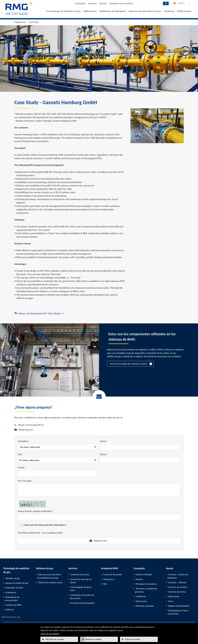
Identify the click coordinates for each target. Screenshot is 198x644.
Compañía (80, 3)
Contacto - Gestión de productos (178, 576)
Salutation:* (24, 441)
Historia (139, 579)
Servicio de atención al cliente (80, 581)
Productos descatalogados (82, 603)
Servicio (92, 3)
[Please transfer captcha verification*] (99, 517)
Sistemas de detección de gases (145, 11)
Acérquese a (109, 579)
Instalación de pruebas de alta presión (82, 597)
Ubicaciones (141, 601)
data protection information (52, 525)
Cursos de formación (113, 574)
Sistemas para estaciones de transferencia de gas (49, 576)
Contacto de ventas (177, 592)
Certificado (141, 596)
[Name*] (140, 447)
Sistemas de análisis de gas (50, 582)
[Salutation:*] (58, 447)
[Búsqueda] (150, 3)
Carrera (103, 3)
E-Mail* (22, 468)
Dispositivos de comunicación (12, 599)
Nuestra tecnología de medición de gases (129, 364)
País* (20, 454)
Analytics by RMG (14, 605)
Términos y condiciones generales (146, 590)
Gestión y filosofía (144, 574)
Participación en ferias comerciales (178, 612)
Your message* (25, 481)
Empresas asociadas (145, 606)
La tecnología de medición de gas (64, 11)
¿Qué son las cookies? (50, 634)
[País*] (58, 460)
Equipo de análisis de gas (17, 583)
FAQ (105, 584)
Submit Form (100, 541)
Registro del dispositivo (179, 606)
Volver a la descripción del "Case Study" (40, 313)
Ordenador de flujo (14, 588)
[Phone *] (140, 460)
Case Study (34, 22)
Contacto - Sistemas (177, 582)
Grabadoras (11, 592)
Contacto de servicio (80, 574)
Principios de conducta (146, 584)
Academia (169, 11)
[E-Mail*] (58, 473)
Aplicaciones (90, 11)
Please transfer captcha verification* (35, 511)
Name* (104, 441)
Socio (171, 601)
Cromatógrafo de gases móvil (81, 589)
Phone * (104, 454)
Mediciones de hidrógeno (113, 11)
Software (10, 610)
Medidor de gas (13, 578)
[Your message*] (99, 490)
